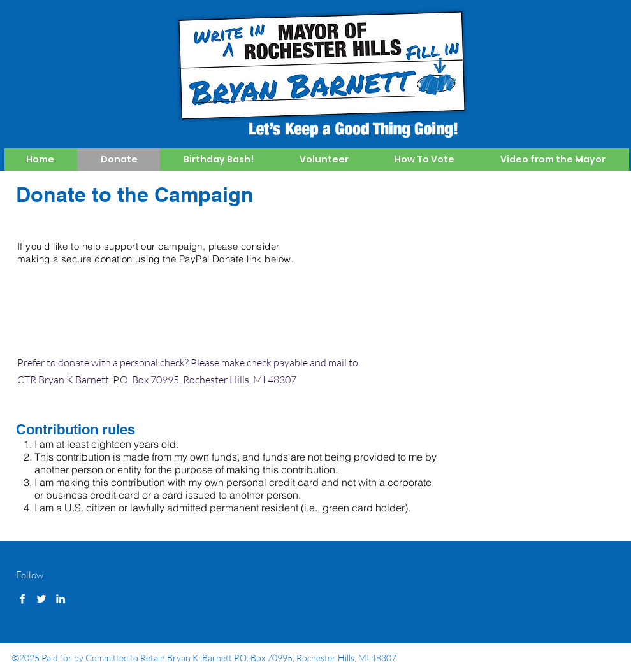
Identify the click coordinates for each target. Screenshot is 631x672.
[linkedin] (61, 599)
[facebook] (22, 599)
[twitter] (41, 599)
